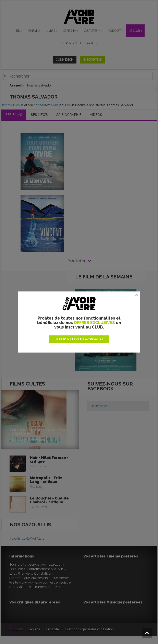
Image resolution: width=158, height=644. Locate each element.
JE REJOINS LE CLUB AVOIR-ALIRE (79, 339)
